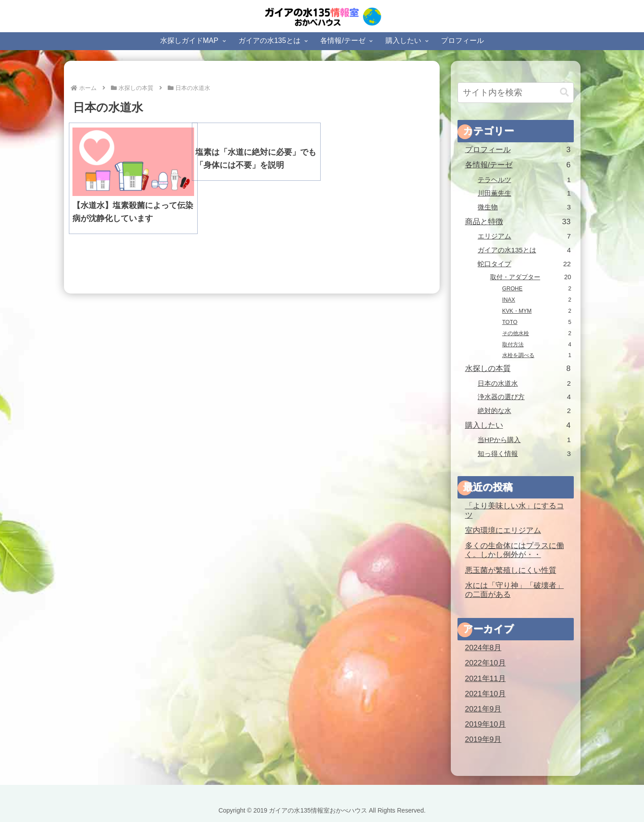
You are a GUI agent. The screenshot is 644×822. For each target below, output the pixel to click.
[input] (516, 93)
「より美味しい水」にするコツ (515, 511)
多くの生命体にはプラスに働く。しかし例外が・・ (515, 550)
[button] (564, 92)
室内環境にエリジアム (503, 530)
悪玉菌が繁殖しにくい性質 (511, 570)
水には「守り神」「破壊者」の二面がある (515, 590)
